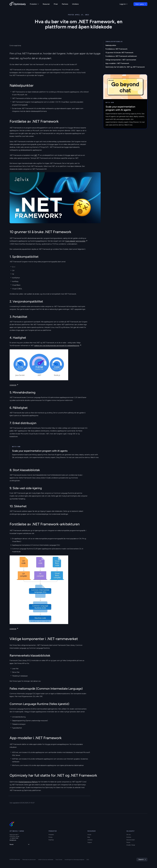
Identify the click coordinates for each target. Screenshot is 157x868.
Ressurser (46, 4)
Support (90, 842)
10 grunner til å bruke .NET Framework (119, 53)
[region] (55, 198)
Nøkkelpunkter (111, 45)
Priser (56, 4)
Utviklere (75, 4)
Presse (128, 842)
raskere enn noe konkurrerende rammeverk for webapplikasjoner (57, 346)
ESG (88, 860)
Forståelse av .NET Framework (116, 49)
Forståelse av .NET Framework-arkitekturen (121, 56)
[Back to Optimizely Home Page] (18, 4)
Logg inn (124, 4)
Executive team (131, 840)
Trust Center (59, 860)
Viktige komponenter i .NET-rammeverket (121, 60)
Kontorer (129, 837)
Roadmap (51, 840)
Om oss (129, 835)
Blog (89, 837)
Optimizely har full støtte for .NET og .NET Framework (125, 67)
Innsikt (89, 835)
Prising (50, 837)
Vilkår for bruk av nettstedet (46, 860)
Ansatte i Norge (131, 845)
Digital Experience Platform (28, 782)
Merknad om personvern (29, 860)
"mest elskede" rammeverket (75, 241)
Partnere (65, 4)
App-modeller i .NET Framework (117, 63)
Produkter (34, 4)
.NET (36, 155)
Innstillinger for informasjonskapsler (74, 860)
